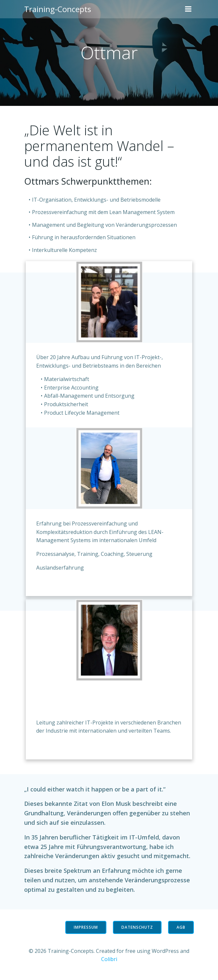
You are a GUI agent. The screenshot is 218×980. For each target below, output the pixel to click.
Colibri (109, 959)
